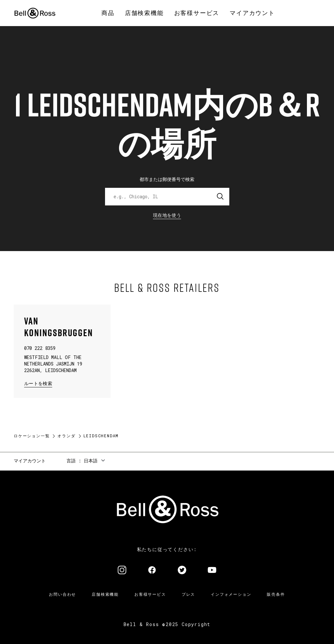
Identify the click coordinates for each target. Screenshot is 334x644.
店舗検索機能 (105, 594)
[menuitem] (108, 13)
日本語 (91, 461)
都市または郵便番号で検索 (167, 179)
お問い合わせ (62, 594)
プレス (188, 594)
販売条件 (276, 594)
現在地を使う (167, 215)
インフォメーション (231, 594)
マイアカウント (30, 461)
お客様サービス (150, 594)
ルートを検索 (38, 383)
